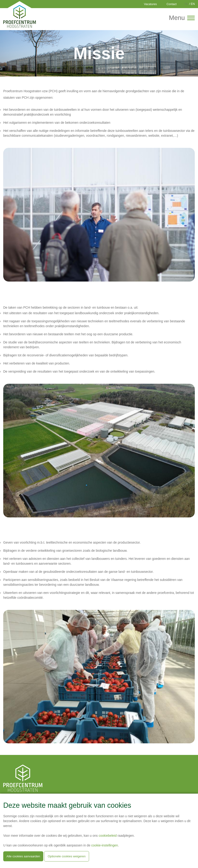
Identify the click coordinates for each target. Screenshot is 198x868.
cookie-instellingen (105, 845)
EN (193, 4)
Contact (172, 4)
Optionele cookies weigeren (67, 856)
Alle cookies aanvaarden (23, 856)
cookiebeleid (108, 836)
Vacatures (150, 4)
